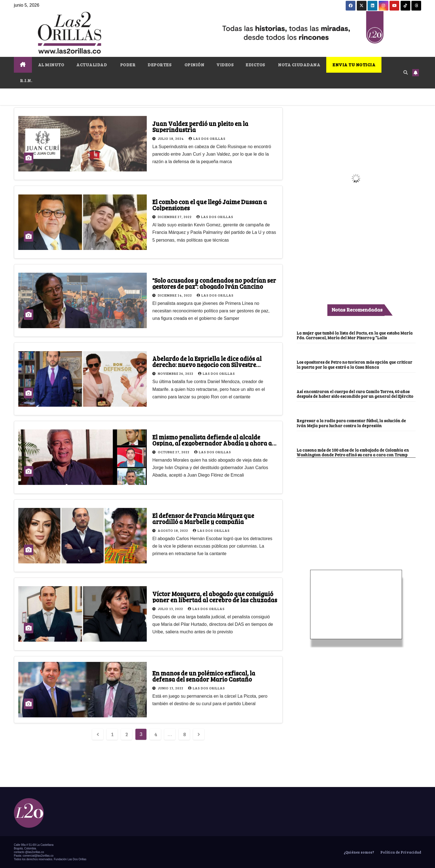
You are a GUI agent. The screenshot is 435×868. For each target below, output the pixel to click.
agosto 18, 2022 (173, 530)
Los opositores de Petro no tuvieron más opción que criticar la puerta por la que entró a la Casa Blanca (354, 364)
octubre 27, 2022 (174, 452)
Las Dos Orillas (207, 138)
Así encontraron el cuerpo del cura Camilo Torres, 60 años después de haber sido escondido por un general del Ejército (355, 394)
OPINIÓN (194, 64)
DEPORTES (159, 64)
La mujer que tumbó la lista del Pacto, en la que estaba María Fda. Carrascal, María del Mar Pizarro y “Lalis (355, 335)
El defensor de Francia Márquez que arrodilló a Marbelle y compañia (203, 518)
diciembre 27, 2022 (175, 217)
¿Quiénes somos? (358, 852)
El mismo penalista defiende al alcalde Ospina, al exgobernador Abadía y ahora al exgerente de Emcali (213, 443)
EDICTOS (255, 64)
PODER (127, 64)
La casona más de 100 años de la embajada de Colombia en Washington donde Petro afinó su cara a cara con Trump (353, 452)
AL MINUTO (51, 64)
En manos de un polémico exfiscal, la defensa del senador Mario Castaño (204, 676)
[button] (406, 72)
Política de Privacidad (400, 852)
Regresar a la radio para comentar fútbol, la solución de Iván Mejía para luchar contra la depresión (351, 423)
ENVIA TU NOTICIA (354, 64)
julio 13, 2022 (171, 609)
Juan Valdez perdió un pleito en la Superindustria (200, 126)
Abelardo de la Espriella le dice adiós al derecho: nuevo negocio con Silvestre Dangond (207, 365)
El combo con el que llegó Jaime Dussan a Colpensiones (210, 205)
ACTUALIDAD (92, 64)
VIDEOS (225, 64)
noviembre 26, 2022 (176, 373)
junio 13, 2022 (171, 688)
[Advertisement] (356, 499)
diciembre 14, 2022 (175, 295)
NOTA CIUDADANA (299, 64)
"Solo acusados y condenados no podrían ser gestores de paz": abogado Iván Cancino (214, 283)
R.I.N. (26, 80)
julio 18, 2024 (171, 138)
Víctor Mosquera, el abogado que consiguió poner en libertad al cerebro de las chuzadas (215, 597)
